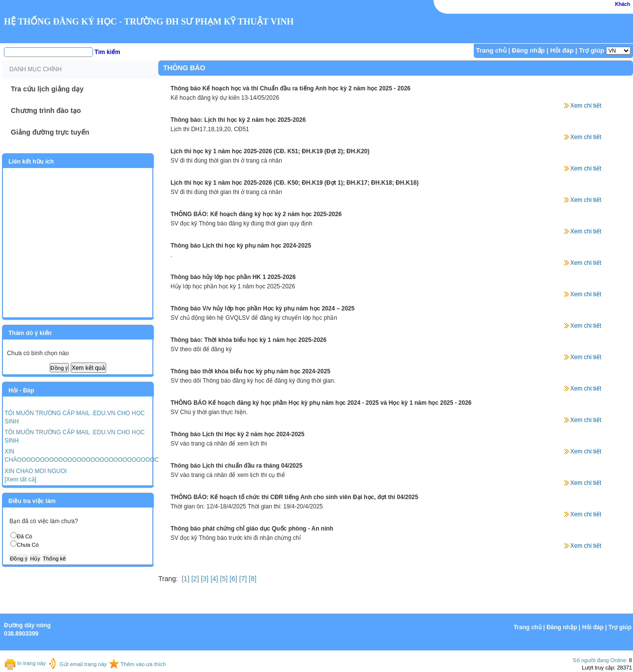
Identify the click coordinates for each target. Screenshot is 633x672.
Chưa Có (28, 545)
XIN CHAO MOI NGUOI (36, 471)
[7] (242, 579)
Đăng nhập (529, 50)
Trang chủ (491, 50)
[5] (223, 579)
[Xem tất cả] (20, 479)
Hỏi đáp (562, 50)
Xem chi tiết (586, 106)
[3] (204, 579)
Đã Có (24, 536)
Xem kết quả (88, 368)
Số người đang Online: (600, 660)
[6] (232, 579)
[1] (185, 579)
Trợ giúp (591, 50)
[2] (194, 579)
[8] (251, 579)
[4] (213, 579)
